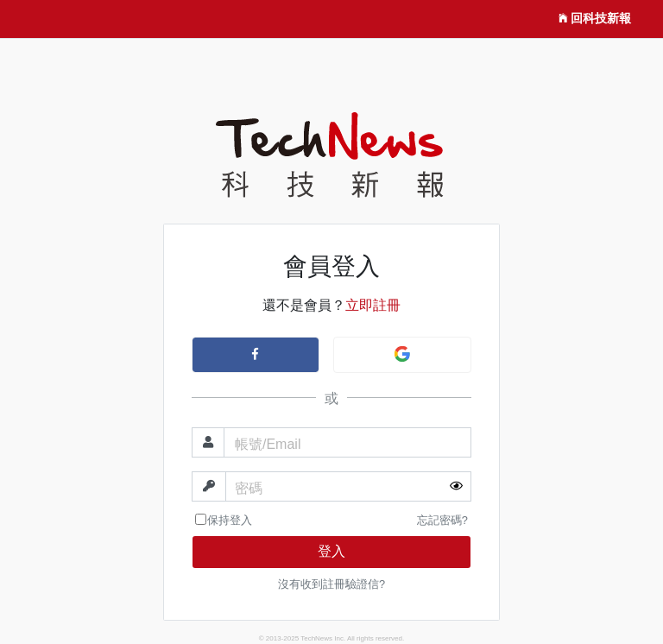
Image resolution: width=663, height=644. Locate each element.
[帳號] (347, 442)
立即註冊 (373, 305)
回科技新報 (595, 19)
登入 (331, 551)
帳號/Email (268, 444)
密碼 (249, 488)
